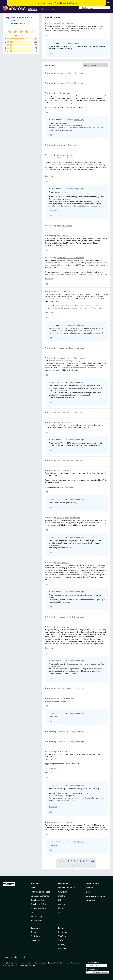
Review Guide (37, 921)
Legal (23, 957)
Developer (35, 940)
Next (92, 861)
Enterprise (91, 901)
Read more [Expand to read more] (49, 176)
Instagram (63, 932)
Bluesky (62, 944)
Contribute (35, 936)
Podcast (62, 948)
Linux (61, 908)
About (33, 888)
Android (62, 904)
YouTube (62, 936)
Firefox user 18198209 (65, 742)
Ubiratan (60, 698)
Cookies (14, 957)
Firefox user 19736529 (65, 732)
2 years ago (69, 23)
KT (58, 627)
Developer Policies (39, 904)
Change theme (91, 969)
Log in (108, 2)
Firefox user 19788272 (65, 73)
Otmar (59, 422)
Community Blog (38, 908)
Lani (58, 752)
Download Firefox (66, 888)
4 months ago (66, 236)
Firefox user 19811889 (65, 460)
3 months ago (67, 226)
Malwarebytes (20, 23)
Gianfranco (61, 155)
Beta (88, 892)
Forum (33, 912)
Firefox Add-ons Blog (40, 892)
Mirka (59, 236)
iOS (60, 900)
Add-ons (35, 884)
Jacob (59, 291)
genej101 (60, 822)
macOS (62, 896)
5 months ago (79, 617)
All (59, 912)
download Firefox (70, 3)
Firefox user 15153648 (65, 617)
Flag (46, 35)
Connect (34, 932)
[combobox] (95, 8)
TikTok (61, 940)
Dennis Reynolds (63, 518)
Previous (62, 861)
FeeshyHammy (62, 145)
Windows (63, 892)
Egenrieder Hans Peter (65, 348)
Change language (93, 962)
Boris (58, 470)
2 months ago (65, 93)
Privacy (5, 957)
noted (23, 963)
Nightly (89, 888)
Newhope (60, 23)
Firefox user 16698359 (65, 688)
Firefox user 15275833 (65, 258)
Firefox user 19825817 (65, 412)
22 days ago (79, 83)
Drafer (59, 226)
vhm (58, 563)
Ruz (58, 93)
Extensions (33, 9)
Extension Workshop (40, 896)
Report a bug (36, 916)
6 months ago (79, 742)
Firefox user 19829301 (65, 358)
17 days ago (79, 73)
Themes (43, 9)
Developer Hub (37, 900)
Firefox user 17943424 (65, 83)
